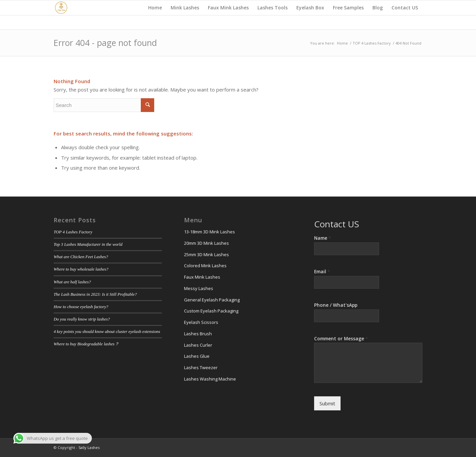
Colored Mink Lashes (205, 266)
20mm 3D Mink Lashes (206, 243)
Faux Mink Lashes (202, 277)
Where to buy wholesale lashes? (81, 269)
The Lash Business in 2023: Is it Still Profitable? (95, 294)
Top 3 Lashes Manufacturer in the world (88, 244)
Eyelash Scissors (201, 322)
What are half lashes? (72, 282)
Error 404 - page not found (105, 43)
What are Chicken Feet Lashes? (81, 257)
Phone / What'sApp (336, 305)
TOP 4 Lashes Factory (73, 232)
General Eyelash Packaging (212, 300)
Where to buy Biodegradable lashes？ (86, 344)
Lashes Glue (197, 356)
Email (322, 272)
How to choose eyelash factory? (81, 307)
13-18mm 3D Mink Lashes (210, 232)
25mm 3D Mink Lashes (206, 254)
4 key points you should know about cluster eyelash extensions (107, 332)
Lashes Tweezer (201, 367)
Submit (327, 403)
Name (322, 238)
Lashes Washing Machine (210, 379)
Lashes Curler (198, 345)
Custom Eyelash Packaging (211, 311)
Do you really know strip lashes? (82, 319)
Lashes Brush (198, 334)
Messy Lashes (199, 288)
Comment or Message (341, 339)
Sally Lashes (89, 447)
